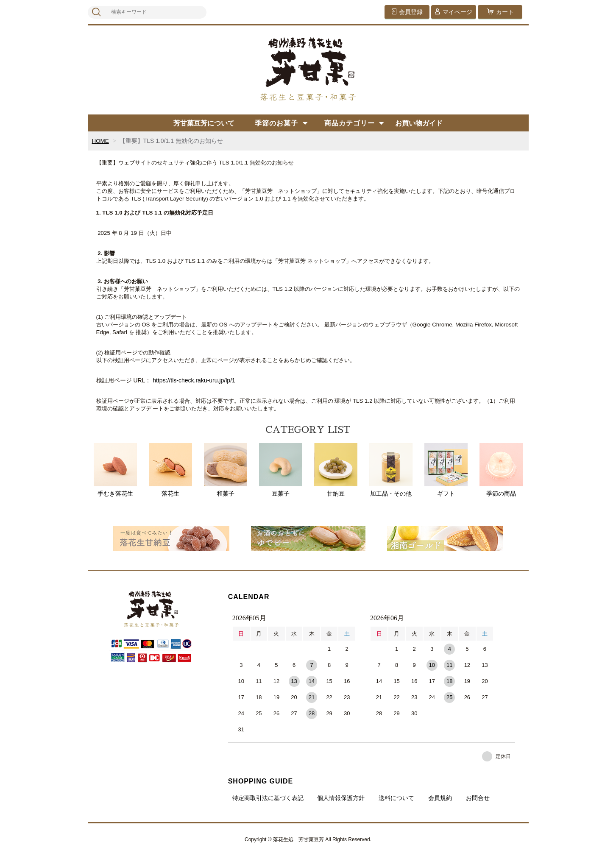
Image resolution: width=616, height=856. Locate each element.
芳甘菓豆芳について (204, 123)
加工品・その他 (391, 470)
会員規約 (440, 798)
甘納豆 (336, 470)
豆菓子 (281, 470)
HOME (101, 141)
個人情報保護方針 (341, 798)
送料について (396, 798)
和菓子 (226, 470)
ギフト (446, 470)
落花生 (170, 470)
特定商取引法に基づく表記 (268, 798)
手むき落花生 (115, 470)
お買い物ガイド (419, 123)
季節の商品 (501, 470)
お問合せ (478, 798)
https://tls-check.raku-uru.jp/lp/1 (194, 380)
